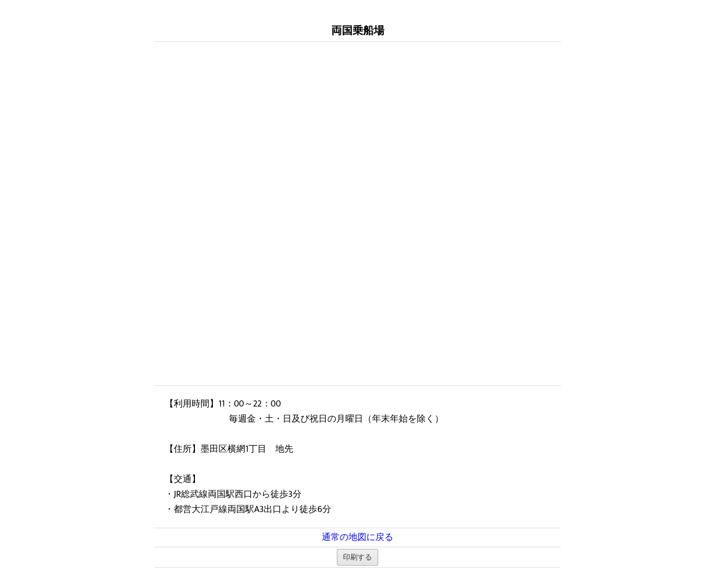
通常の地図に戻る (357, 537)
